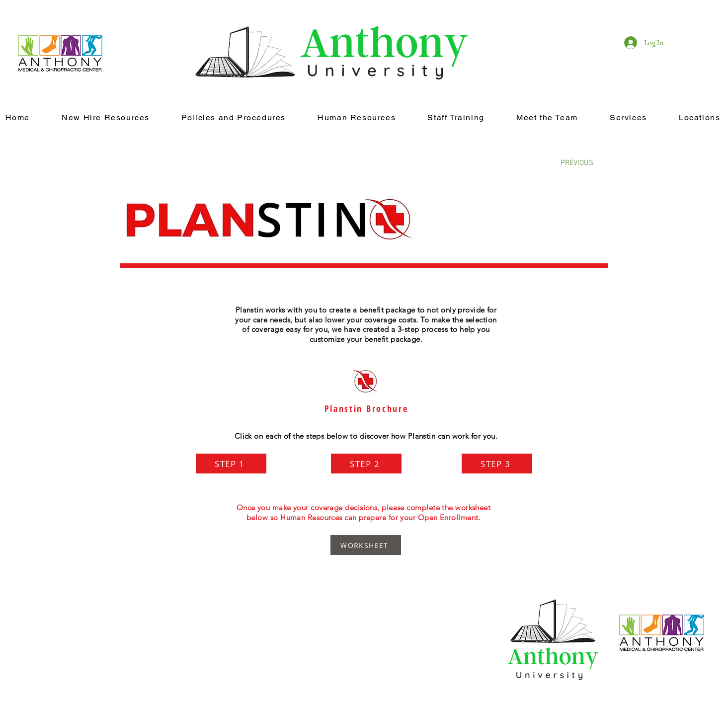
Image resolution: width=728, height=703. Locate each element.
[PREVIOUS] (577, 163)
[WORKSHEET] (366, 545)
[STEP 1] (231, 464)
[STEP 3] (497, 464)
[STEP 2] (366, 464)
